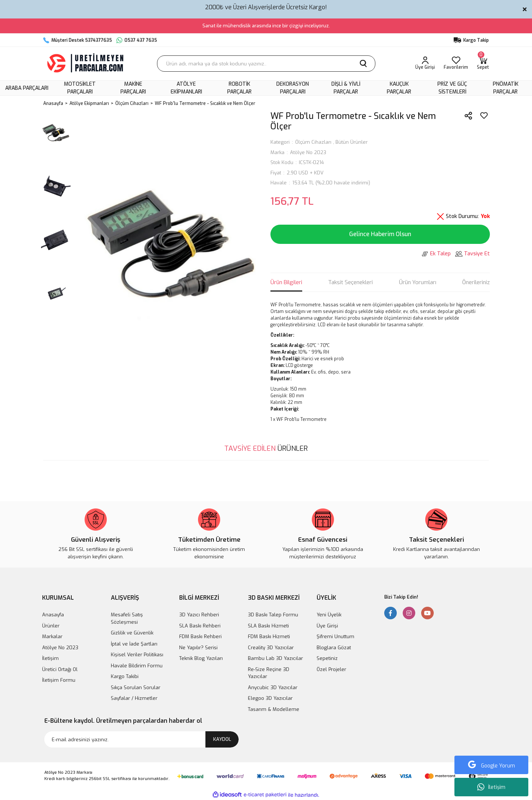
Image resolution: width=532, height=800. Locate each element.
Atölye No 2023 (308, 152)
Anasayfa (53, 615)
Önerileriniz (476, 282)
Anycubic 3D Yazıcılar (273, 687)
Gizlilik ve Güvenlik (132, 633)
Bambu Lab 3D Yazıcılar (275, 658)
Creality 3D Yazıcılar (271, 648)
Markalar (52, 636)
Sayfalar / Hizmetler (134, 698)
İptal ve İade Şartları (134, 644)
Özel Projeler (331, 669)
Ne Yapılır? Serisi (198, 648)
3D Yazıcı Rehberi (199, 615)
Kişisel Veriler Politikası (137, 655)
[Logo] (86, 64)
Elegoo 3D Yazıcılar (270, 698)
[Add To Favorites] (484, 116)
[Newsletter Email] (141, 739)
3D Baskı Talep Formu (273, 615)
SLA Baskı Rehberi (200, 626)
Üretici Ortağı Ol (60, 669)
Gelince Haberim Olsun (380, 234)
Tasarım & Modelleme (274, 709)
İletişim (491, 787)
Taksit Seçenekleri (350, 282)
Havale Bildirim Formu (137, 666)
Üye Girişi (327, 626)
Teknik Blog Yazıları (201, 658)
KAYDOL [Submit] (222, 739)
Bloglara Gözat (334, 648)
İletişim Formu (59, 680)
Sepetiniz (327, 658)
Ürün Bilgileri (286, 282)
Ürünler (51, 626)
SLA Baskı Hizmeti (268, 626)
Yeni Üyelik (329, 615)
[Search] (266, 64)
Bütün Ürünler (352, 142)
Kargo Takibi (125, 676)
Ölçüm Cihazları (313, 142)
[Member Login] (425, 64)
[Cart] (483, 64)
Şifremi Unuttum (335, 636)
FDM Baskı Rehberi (200, 636)
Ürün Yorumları (418, 282)
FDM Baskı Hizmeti (269, 636)
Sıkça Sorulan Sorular (136, 687)
